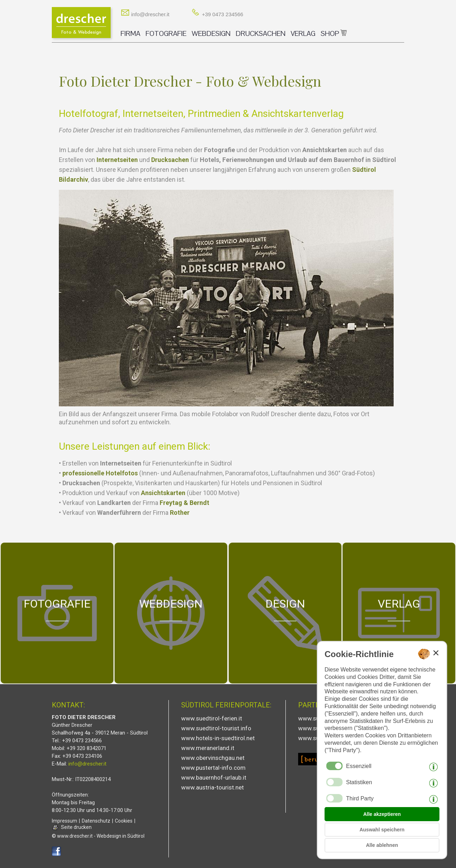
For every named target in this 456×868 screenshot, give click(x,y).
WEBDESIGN (211, 33)
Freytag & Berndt (184, 503)
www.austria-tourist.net (212, 787)
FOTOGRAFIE (166, 33)
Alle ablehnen (382, 845)
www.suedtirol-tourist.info (216, 728)
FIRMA (130, 33)
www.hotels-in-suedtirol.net (218, 738)
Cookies (124, 821)
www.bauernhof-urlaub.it (214, 778)
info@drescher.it (145, 14)
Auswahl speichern (382, 830)
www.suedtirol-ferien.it (212, 718)
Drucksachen (170, 160)
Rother (180, 513)
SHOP (334, 33)
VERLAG (303, 33)
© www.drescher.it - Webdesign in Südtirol (98, 836)
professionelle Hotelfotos (100, 473)
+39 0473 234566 (217, 14)
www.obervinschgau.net (213, 758)
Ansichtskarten (163, 493)
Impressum (64, 821)
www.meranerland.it (208, 748)
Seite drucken (76, 827)
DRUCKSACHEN (261, 33)
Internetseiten (117, 160)
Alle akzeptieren (382, 814)
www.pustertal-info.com (213, 768)
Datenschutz (96, 821)
